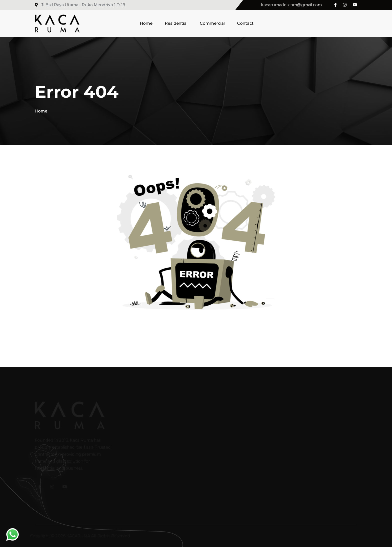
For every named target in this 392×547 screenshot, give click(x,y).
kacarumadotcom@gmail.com (291, 5)
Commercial (212, 23)
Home (146, 23)
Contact (245, 23)
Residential (176, 23)
